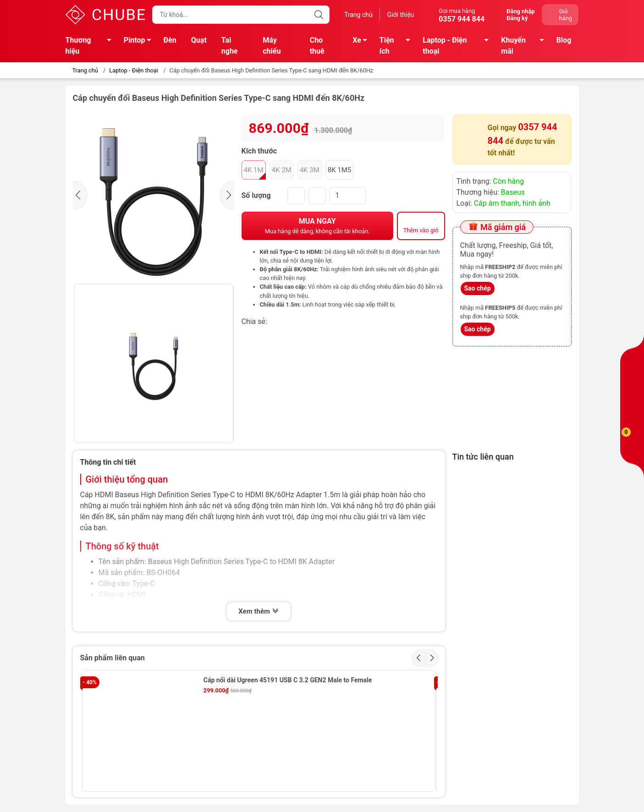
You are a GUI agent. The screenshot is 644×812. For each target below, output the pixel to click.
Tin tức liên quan (483, 457)
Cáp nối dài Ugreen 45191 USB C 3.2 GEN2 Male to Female (288, 680)
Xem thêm (259, 612)
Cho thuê (317, 46)
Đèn (170, 40)
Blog (564, 40)
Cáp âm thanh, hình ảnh (512, 203)
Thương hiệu (91, 46)
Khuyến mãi (525, 46)
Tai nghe (230, 46)
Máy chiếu (272, 46)
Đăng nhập (520, 11)
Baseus (513, 192)
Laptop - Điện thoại (458, 46)
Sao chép (478, 288)
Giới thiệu (401, 15)
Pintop (140, 42)
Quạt (199, 40)
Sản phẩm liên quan (113, 658)
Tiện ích (397, 46)
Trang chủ (358, 15)
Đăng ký (517, 18)
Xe (362, 42)
